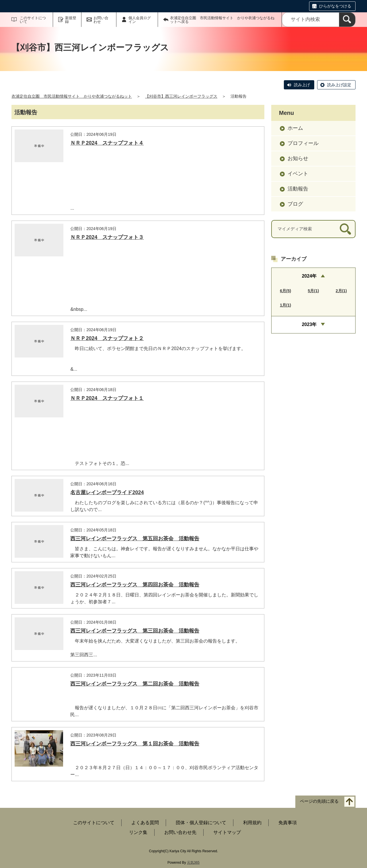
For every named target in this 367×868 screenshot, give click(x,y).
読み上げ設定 (339, 85)
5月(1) (314, 291)
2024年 (309, 276)
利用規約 (252, 823)
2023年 (309, 324)
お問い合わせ (101, 20)
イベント (298, 174)
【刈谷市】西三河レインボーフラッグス (181, 96)
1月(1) (285, 305)
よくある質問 (145, 823)
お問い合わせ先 (180, 832)
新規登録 (71, 20)
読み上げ (302, 85)
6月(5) (285, 291)
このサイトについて (33, 20)
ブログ (295, 204)
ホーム (295, 128)
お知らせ (298, 158)
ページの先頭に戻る (319, 801)
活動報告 (298, 189)
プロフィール (303, 143)
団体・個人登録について (201, 823)
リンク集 (138, 832)
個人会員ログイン (140, 20)
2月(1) (341, 291)
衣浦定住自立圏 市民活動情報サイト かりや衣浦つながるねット (72, 96)
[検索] (347, 20)
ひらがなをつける (335, 6)
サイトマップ (227, 832)
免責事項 (288, 823)
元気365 (193, 863)
